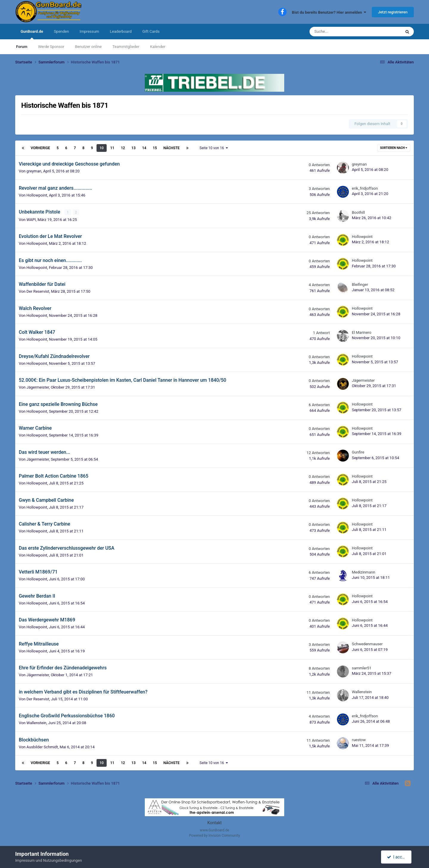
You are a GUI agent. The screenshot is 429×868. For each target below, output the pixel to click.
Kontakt (214, 823)
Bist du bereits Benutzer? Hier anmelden (329, 12)
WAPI (31, 219)
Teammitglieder (126, 47)
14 (144, 148)
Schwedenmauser (367, 644)
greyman (34, 171)
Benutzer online (88, 47)
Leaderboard (121, 31)
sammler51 (362, 668)
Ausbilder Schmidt (42, 747)
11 (112, 148)
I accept (397, 857)
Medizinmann (363, 572)
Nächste (172, 148)
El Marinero (362, 332)
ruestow (359, 740)
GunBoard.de (32, 34)
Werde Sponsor (51, 47)
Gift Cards (151, 31)
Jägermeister (38, 387)
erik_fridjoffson (365, 188)
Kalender (158, 47)
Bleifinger (360, 285)
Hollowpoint (37, 195)
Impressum (89, 31)
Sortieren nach (394, 148)
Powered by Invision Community (215, 836)
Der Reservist (38, 291)
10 (102, 148)
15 (155, 148)
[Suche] (340, 32)
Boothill (358, 212)
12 (123, 148)
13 (133, 148)
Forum (22, 47)
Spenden (62, 31)
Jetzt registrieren (393, 12)
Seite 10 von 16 (214, 148)
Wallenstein (362, 692)
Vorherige (40, 148)
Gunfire (358, 452)
